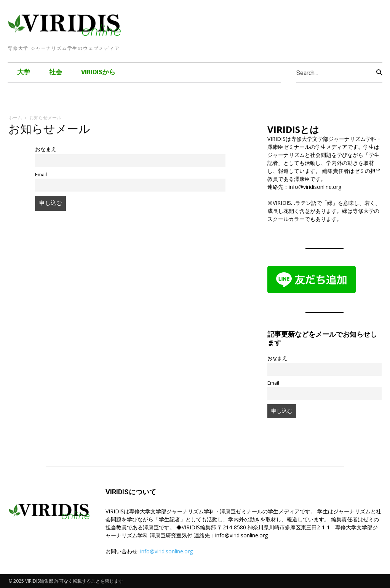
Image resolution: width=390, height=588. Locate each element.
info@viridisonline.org (166, 551)
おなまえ (46, 149)
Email (41, 174)
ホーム (15, 117)
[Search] (379, 73)
